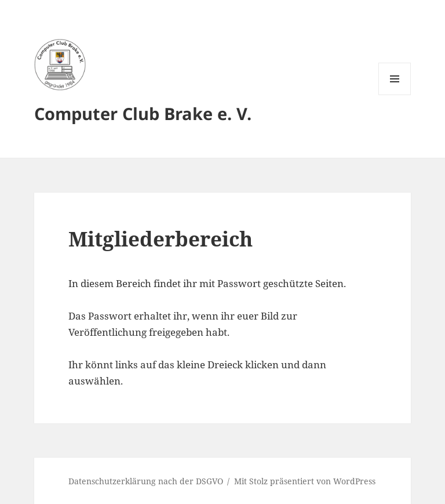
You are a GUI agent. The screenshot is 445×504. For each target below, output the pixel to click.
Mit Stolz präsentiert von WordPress (305, 481)
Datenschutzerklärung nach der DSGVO (146, 481)
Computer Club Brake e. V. (143, 113)
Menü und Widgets (395, 95)
